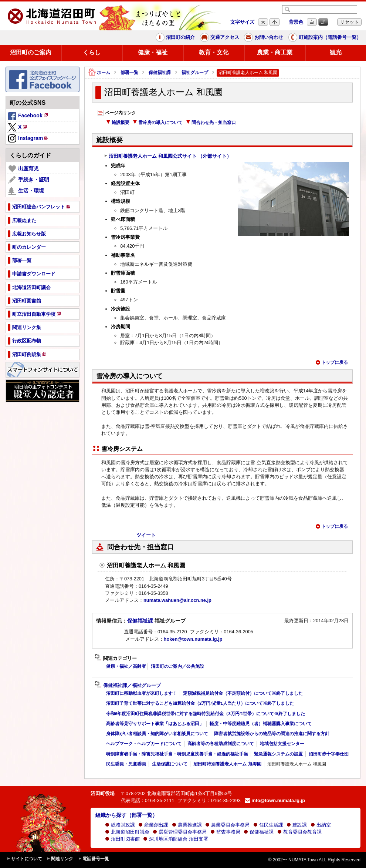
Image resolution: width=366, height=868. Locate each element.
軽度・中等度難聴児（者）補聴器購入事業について (261, 724)
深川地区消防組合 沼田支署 (176, 839)
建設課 (297, 825)
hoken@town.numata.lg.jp (193, 639)
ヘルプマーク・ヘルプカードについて (144, 744)
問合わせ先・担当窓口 (211, 123)
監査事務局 (225, 832)
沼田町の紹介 (175, 37)
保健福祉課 (160, 73)
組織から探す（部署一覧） (126, 815)
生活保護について (170, 764)
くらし (92, 52)
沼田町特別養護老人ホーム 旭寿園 (227, 764)
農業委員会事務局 (227, 825)
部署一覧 (129, 73)
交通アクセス (220, 37)
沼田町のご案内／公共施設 (177, 666)
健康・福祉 (153, 52)
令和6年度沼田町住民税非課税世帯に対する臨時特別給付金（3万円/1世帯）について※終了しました (206, 714)
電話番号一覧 (94, 859)
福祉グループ (195, 73)
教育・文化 (214, 52)
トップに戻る (332, 362)
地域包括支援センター (282, 744)
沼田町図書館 (122, 839)
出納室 (321, 825)
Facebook (28, 117)
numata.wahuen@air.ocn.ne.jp (177, 600)
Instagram (29, 139)
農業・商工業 (275, 52)
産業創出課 (153, 825)
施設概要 (118, 123)
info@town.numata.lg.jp (275, 800)
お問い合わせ (264, 37)
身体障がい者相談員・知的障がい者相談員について (157, 734)
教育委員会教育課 (299, 832)
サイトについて (24, 859)
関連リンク (60, 859)
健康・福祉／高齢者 (126, 666)
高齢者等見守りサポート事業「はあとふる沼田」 (155, 724)
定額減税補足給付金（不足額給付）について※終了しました (243, 693)
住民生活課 (268, 825)
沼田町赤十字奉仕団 (329, 754)
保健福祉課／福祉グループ (128, 686)
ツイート (146, 535)
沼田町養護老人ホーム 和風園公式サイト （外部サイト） (168, 156)
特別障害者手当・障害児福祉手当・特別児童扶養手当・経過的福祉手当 (177, 754)
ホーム (99, 73)
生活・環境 (26, 191)
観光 (336, 52)
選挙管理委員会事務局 (180, 832)
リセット (349, 22)
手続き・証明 (29, 180)
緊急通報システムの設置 (278, 754)
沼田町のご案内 (31, 52)
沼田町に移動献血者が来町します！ (142, 693)
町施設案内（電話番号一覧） (325, 37)
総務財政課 (120, 825)
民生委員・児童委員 (126, 764)
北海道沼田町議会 (127, 832)
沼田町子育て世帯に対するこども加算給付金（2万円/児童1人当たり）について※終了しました (200, 703)
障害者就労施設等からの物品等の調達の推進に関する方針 (272, 734)
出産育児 (23, 169)
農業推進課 (187, 825)
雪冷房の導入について (158, 123)
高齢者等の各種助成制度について (221, 744)
